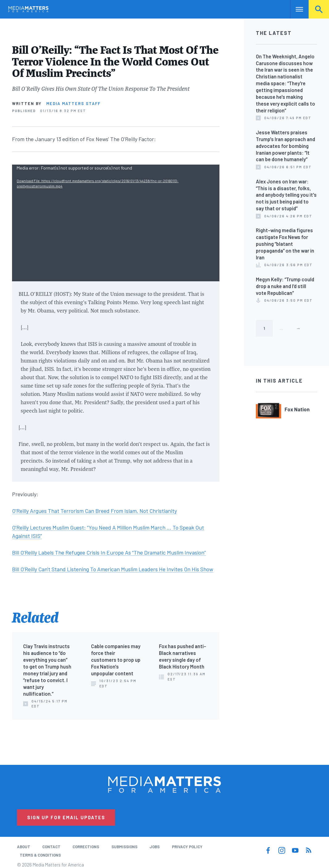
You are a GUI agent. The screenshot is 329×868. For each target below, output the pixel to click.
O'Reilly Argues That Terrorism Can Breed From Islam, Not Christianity (94, 511)
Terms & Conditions (40, 855)
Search (319, 9)
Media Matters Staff (73, 103)
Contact (51, 847)
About (24, 847)
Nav (296, 9)
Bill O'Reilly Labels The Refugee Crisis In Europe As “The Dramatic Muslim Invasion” (109, 552)
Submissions (124, 847)
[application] (116, 223)
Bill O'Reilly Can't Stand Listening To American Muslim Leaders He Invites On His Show (113, 569)
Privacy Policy (187, 847)
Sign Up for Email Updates (66, 817)
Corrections (86, 847)
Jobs (154, 847)
